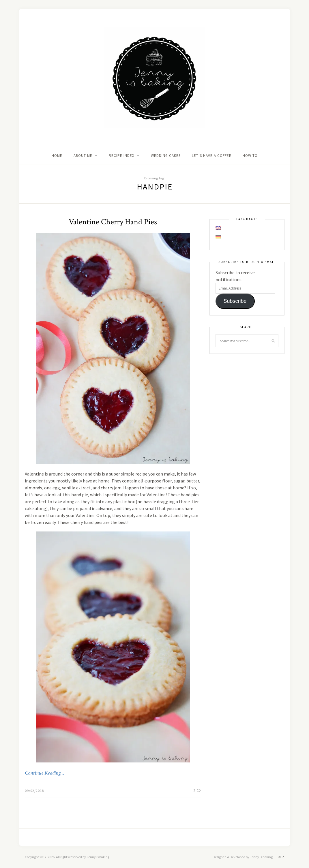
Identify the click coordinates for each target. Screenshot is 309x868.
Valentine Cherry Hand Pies (113, 222)
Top (280, 857)
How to (250, 156)
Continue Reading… (44, 773)
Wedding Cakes (166, 156)
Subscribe (235, 301)
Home (57, 156)
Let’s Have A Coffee (212, 156)
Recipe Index (122, 156)
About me (83, 156)
